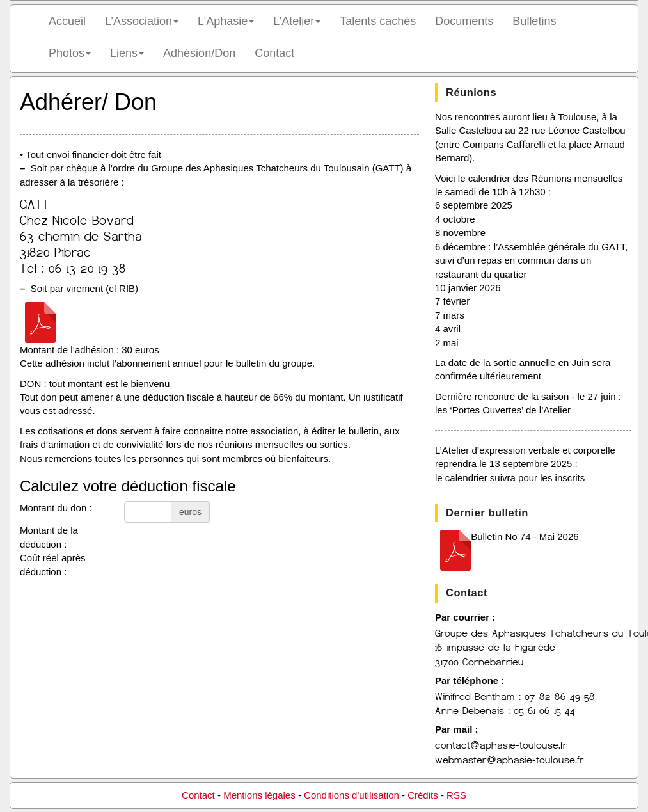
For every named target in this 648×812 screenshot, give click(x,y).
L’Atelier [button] (297, 21)
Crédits (423, 795)
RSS (456, 795)
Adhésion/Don (199, 53)
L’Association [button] (142, 21)
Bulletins (534, 21)
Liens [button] (127, 53)
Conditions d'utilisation (352, 795)
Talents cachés (378, 21)
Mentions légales (259, 795)
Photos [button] (70, 53)
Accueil (67, 21)
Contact (274, 53)
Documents (464, 21)
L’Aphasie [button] (226, 21)
